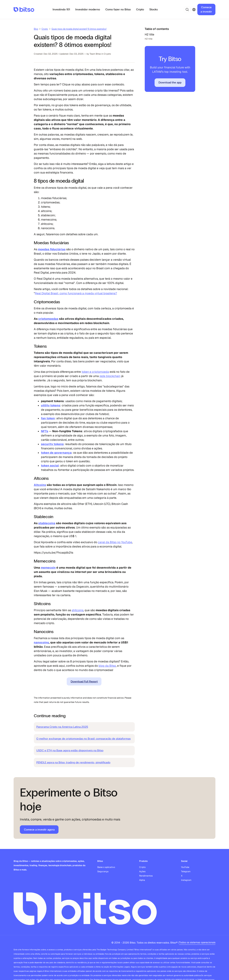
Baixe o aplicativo (106, 867)
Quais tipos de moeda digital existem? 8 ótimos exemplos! (79, 29)
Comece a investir (206, 9)
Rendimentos (146, 876)
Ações (142, 872)
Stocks (154, 9)
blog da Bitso (107, 666)
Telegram (186, 872)
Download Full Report (84, 681)
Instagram (186, 880)
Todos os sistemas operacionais (197, 942)
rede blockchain (110, 376)
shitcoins (78, 610)
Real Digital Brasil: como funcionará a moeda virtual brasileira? (76, 293)
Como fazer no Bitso (118, 9)
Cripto (140, 9)
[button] (187, 10)
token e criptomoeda (95, 372)
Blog (36, 29)
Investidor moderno (88, 9)
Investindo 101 (61, 9)
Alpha (142, 880)
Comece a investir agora (39, 830)
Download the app (170, 82)
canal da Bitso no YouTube (115, 542)
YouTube (185, 867)
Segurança (103, 872)
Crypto (45, 29)
